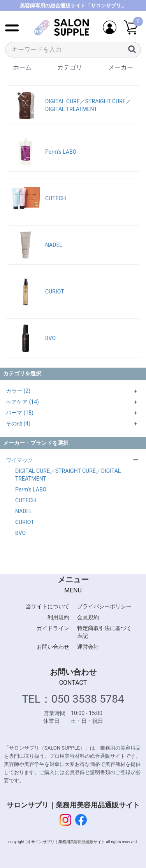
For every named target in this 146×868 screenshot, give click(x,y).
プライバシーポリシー (104, 606)
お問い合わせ (53, 647)
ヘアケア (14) (22, 402)
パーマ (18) (20, 413)
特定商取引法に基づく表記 (104, 632)
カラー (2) (18, 391)
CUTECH (26, 500)
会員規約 (88, 617)
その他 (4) (18, 424)
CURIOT (25, 522)
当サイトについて (47, 606)
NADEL (24, 511)
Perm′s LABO (31, 490)
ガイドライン (53, 628)
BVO (20, 533)
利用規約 (58, 617)
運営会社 (88, 647)
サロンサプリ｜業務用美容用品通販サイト (73, 805)
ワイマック (19, 460)
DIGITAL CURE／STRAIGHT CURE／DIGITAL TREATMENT (68, 475)
